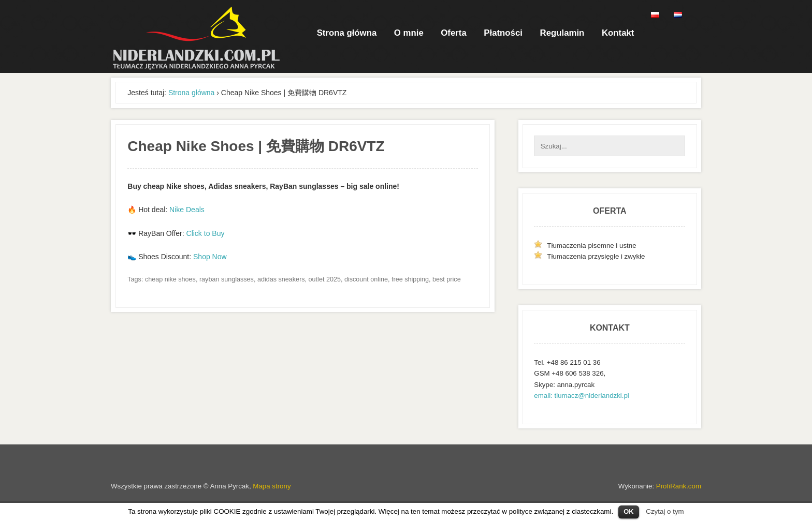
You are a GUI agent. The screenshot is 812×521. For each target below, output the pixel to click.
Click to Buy (206, 233)
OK (629, 511)
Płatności (503, 33)
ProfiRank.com (679, 486)
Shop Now (210, 257)
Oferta (453, 33)
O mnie (409, 33)
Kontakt (618, 33)
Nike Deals (187, 210)
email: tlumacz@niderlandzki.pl (581, 396)
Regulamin (562, 33)
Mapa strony (272, 486)
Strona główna (347, 33)
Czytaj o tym (665, 511)
